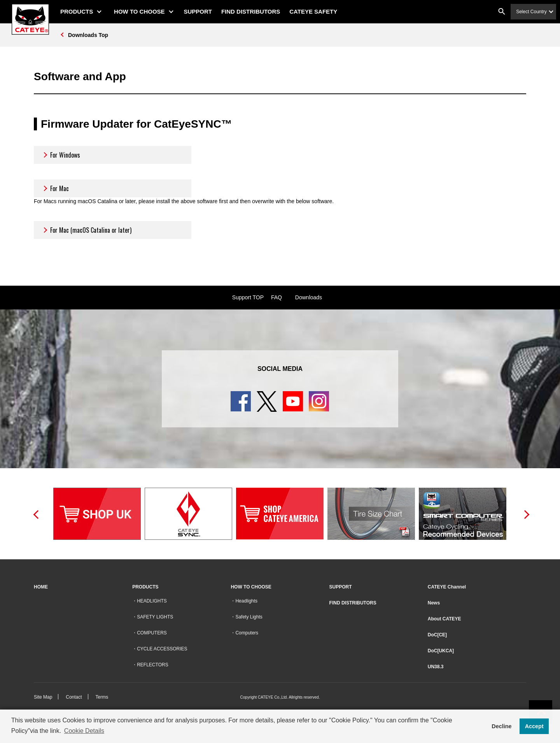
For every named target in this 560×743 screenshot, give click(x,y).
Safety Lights (249, 617)
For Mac (55, 188)
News (434, 603)
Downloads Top (88, 35)
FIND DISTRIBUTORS (251, 11)
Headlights (246, 601)
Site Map (43, 697)
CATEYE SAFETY (313, 11)
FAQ (276, 297)
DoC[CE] (437, 635)
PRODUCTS (77, 11)
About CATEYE (444, 619)
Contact (74, 697)
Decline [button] (501, 726)
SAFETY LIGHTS (155, 617)
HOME (41, 587)
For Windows (61, 155)
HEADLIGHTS (152, 601)
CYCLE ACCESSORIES (162, 649)
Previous (36, 514)
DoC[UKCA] (441, 651)
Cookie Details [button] (84, 731)
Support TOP (248, 297)
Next (524, 514)
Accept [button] (534, 726)
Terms (102, 697)
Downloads (309, 297)
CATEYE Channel (447, 587)
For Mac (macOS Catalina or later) (87, 230)
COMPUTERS (152, 633)
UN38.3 (436, 667)
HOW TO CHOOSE (139, 11)
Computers (247, 633)
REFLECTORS (152, 665)
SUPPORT (198, 11)
